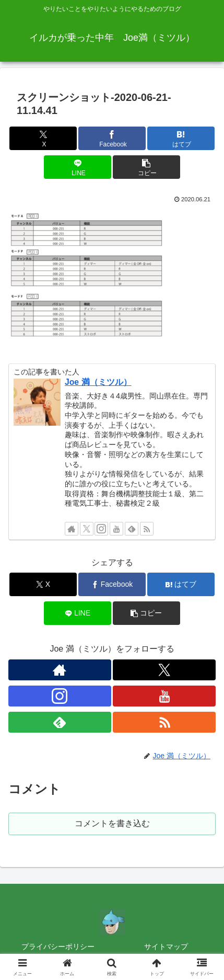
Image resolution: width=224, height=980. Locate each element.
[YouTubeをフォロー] (116, 529)
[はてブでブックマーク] (181, 138)
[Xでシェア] (43, 138)
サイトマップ (166, 947)
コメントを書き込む (112, 823)
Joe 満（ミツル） (98, 382)
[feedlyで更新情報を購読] (132, 529)
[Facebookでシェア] (112, 138)
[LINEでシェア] (78, 167)
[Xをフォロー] (87, 529)
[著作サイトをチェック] (72, 529)
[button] (146, 167)
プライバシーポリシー (58, 947)
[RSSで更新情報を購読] (147, 529)
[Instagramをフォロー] (101, 529)
